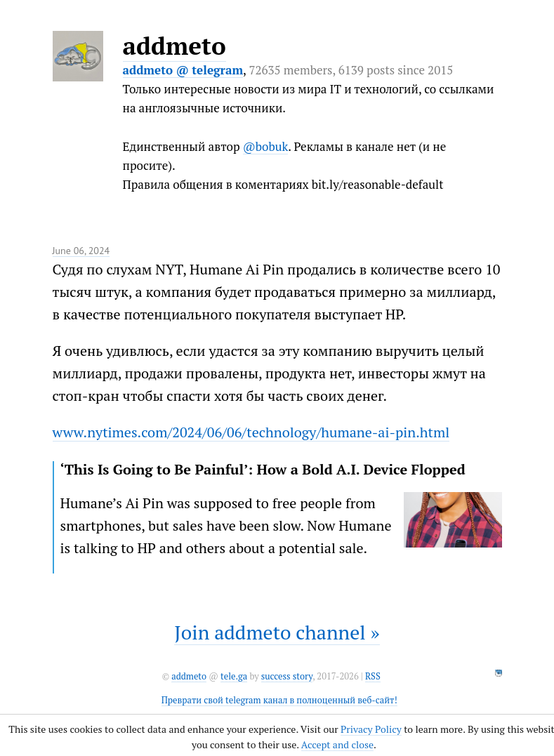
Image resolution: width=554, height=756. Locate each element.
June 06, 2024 (81, 251)
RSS (373, 676)
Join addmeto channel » (277, 632)
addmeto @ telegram (183, 70)
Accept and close (337, 744)
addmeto (174, 46)
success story (287, 676)
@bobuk (266, 146)
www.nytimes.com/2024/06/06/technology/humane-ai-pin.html (251, 432)
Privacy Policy (371, 729)
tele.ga (234, 676)
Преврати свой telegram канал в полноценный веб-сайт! (279, 700)
